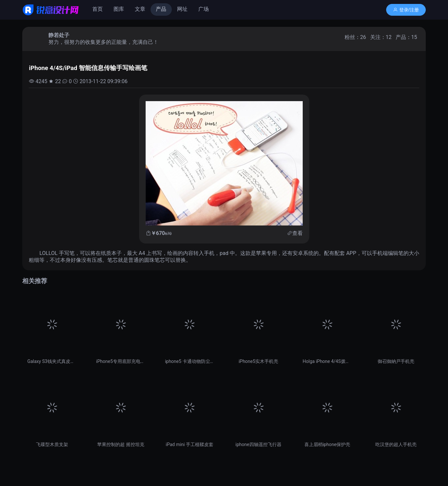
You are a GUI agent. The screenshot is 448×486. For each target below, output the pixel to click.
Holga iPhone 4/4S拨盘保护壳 (327, 361)
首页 (98, 9)
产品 (161, 9)
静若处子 (59, 35)
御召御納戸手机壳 (396, 361)
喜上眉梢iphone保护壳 (327, 444)
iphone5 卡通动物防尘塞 (189, 361)
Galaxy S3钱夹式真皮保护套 (52, 361)
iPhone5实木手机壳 (258, 361)
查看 (297, 233)
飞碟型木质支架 (52, 444)
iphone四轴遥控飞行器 (259, 444)
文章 (140, 9)
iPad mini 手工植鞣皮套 (190, 444)
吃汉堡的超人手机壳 (396, 444)
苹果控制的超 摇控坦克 (121, 444)
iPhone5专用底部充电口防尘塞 (121, 361)
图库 (119, 9)
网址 (182, 9)
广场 (204, 9)
